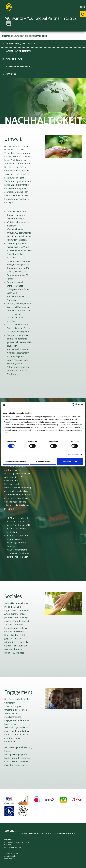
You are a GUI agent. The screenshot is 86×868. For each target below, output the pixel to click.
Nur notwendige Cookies (16, 461)
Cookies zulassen (70, 461)
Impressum (33, 834)
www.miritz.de (10, 859)
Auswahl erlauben (43, 461)
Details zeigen (73, 454)
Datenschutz (48, 834)
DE (81, 7)
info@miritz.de (10, 856)
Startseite (18, 36)
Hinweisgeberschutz (68, 834)
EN (84, 7)
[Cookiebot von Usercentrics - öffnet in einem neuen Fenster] (74, 405)
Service (28, 36)
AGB (24, 834)
